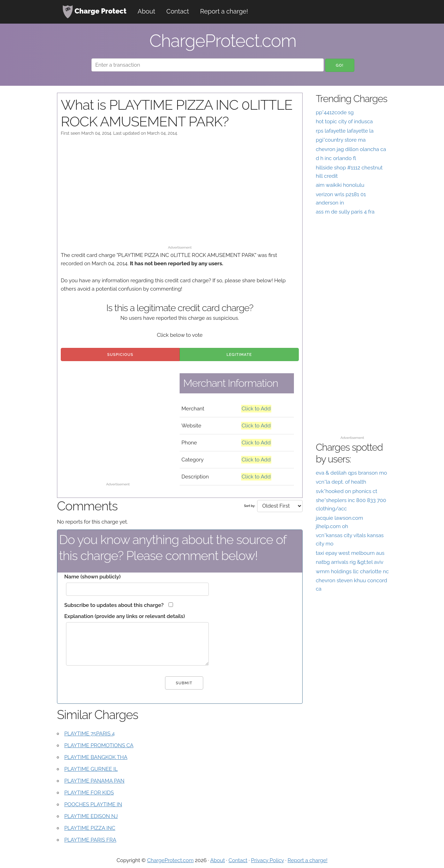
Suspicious (120, 355)
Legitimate (239, 355)
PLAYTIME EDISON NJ (91, 816)
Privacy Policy (268, 860)
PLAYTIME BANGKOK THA (96, 757)
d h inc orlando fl (336, 158)
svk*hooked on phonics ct (347, 491)
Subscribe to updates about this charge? (114, 605)
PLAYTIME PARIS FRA (90, 840)
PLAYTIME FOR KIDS (89, 793)
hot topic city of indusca (344, 122)
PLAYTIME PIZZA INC (90, 828)
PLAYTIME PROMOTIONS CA (99, 745)
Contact (178, 11)
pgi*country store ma (341, 140)
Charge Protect (94, 12)
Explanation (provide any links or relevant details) (125, 616)
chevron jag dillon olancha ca (351, 149)
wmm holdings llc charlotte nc (352, 571)
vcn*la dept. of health (341, 482)
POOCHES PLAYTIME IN (93, 804)
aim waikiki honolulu (340, 185)
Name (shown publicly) (92, 577)
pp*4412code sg (335, 112)
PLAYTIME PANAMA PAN (94, 781)
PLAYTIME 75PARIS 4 (89, 734)
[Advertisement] (180, 194)
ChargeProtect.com (170, 860)
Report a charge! (224, 11)
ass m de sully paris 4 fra (345, 212)
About (146, 11)
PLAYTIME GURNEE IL (91, 769)
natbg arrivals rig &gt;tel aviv (350, 562)
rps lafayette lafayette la (345, 131)
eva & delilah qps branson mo (351, 473)
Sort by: (249, 506)
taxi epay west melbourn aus (350, 553)
